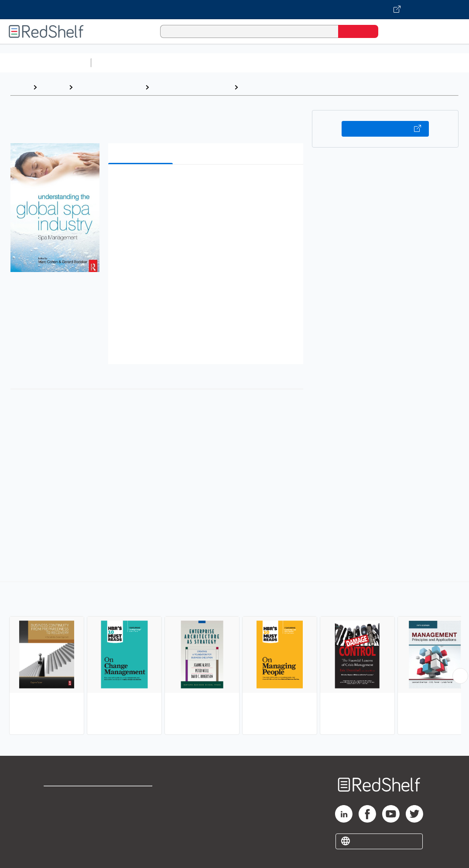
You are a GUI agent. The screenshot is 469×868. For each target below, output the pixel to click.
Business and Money (109, 87)
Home (20, 87)
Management (264, 87)
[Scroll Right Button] (460, 676)
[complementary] (234, 659)
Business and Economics (339, 63)
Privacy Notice (68, 825)
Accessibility (137, 825)
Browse (53, 87)
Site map (58, 839)
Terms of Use (139, 797)
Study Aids (118, 63)
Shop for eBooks (72, 797)
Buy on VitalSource (385, 129)
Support (57, 811)
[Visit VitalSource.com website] (234, 10)
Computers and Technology (249, 63)
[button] (208, 184)
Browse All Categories (45, 63)
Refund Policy (139, 811)
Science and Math (171, 63)
